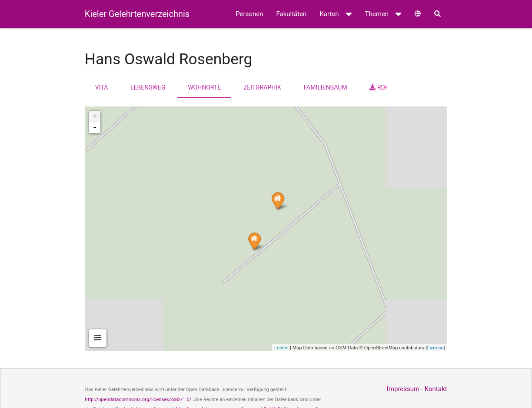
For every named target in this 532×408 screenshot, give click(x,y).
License (436, 348)
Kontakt (436, 389)
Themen (384, 14)
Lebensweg (148, 87)
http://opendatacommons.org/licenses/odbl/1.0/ (138, 400)
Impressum (403, 389)
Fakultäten (291, 14)
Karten (336, 14)
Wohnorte (204, 87)
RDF (379, 87)
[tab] (98, 338)
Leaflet (281, 348)
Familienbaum (326, 87)
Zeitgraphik (262, 87)
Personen (249, 14)
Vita (101, 87)
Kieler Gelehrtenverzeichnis (137, 14)
